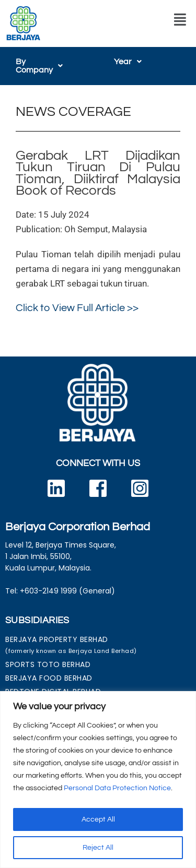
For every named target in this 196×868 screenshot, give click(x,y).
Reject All (98, 848)
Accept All (98, 819)
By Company (45, 62)
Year (128, 62)
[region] (98, 780)
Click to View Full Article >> (77, 300)
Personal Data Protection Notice (117, 788)
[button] (180, 20)
